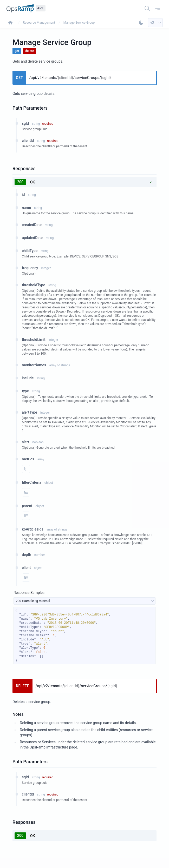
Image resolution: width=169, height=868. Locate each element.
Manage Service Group (79, 23)
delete (30, 51)
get (17, 51)
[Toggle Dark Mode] (141, 23)
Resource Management (39, 23)
